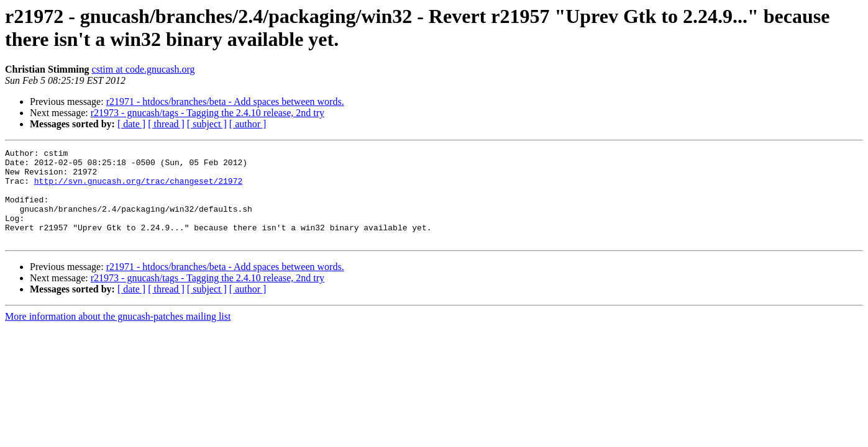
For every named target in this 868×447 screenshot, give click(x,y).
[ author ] (248, 124)
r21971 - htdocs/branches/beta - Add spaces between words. (225, 102)
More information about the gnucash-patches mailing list (118, 335)
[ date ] (131, 124)
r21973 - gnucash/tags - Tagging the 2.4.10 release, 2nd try (208, 113)
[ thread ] (166, 124)
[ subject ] (207, 124)
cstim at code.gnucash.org (144, 69)
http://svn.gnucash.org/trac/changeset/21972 (138, 188)
